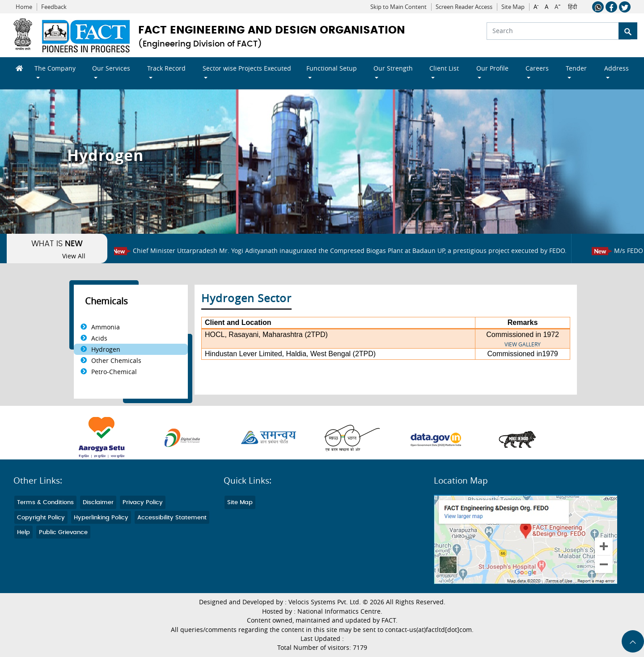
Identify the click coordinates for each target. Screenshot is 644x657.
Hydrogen (106, 349)
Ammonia (106, 327)
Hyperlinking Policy (101, 518)
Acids (99, 338)
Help (23, 533)
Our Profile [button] (492, 68)
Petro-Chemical (114, 372)
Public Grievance (63, 533)
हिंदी (572, 7)
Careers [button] (537, 68)
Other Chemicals (116, 360)
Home (24, 7)
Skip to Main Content (398, 7)
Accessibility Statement (172, 518)
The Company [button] (55, 68)
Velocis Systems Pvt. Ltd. (325, 602)
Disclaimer (98, 503)
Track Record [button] (166, 68)
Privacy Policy (143, 503)
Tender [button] (576, 68)
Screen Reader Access (464, 7)
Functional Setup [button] (332, 68)
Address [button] (616, 68)
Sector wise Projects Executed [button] (247, 68)
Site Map (513, 7)
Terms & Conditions (45, 503)
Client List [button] (444, 68)
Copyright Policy (41, 518)
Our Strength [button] (393, 68)
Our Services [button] (111, 68)
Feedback (54, 7)
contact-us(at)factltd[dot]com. (429, 630)
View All (74, 256)
